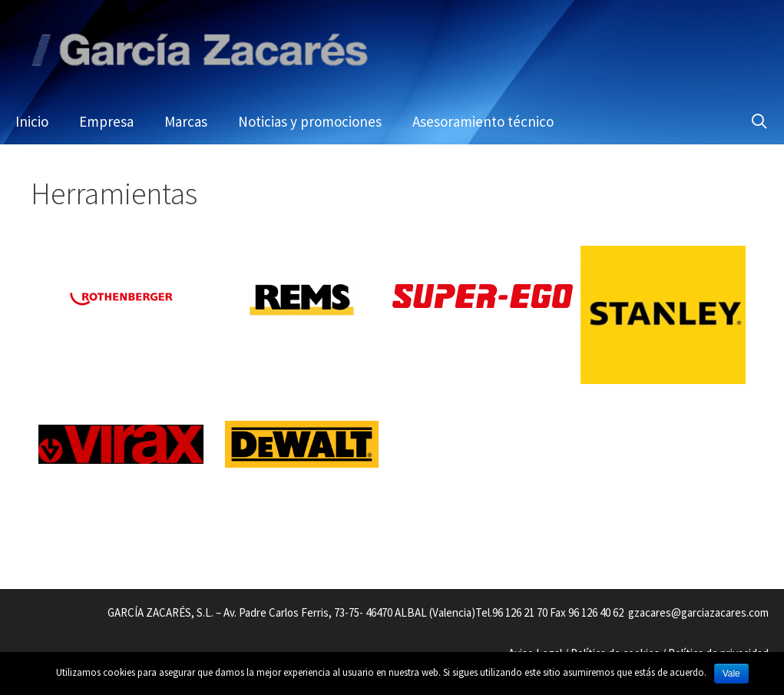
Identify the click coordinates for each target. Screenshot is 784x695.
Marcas (186, 121)
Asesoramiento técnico (483, 121)
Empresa (106, 121)
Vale (731, 673)
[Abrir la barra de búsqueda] (759, 121)
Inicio (32, 121)
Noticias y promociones (310, 121)
